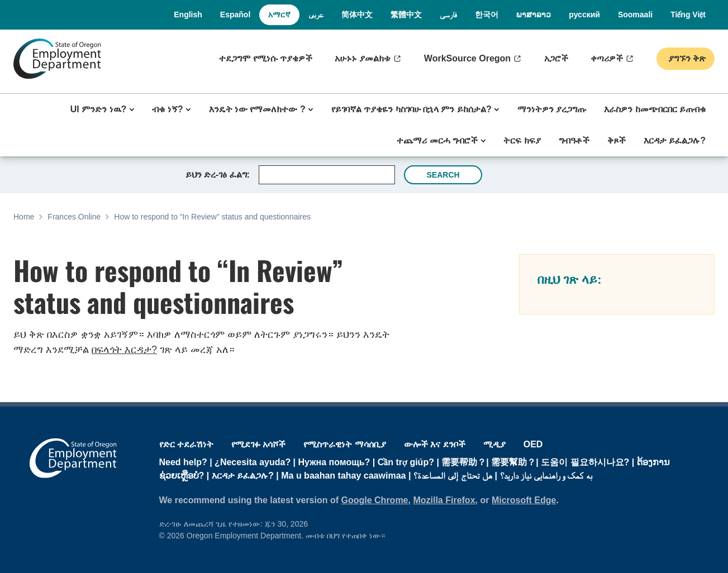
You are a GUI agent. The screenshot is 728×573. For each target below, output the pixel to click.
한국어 (487, 15)
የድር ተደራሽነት (186, 444)
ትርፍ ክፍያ (522, 140)
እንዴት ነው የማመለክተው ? (257, 109)
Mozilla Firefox (444, 500)
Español (235, 15)
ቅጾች (617, 140)
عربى (316, 15)
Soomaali (635, 15)
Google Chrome (375, 500)
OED (533, 444)
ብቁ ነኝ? (167, 109)
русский (584, 15)
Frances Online (74, 217)
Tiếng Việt (688, 15)
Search (443, 175)
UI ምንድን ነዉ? (99, 109)
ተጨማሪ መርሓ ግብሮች (437, 140)
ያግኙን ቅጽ (686, 58)
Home (24, 217)
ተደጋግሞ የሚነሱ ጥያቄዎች (266, 58)
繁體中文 (406, 15)
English (188, 15)
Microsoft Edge (524, 500)
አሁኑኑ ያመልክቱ (362, 58)
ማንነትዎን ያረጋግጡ (552, 109)
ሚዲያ (494, 444)
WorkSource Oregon (467, 58)
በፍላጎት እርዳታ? (124, 350)
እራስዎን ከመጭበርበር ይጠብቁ (655, 109)
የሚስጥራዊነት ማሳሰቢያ (344, 444)
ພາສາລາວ (534, 15)
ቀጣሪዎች (607, 58)
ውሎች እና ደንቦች (435, 444)
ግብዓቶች (574, 140)
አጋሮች (556, 58)
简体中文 (357, 15)
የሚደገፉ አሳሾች (258, 444)
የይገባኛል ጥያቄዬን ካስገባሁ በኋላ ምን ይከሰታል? (411, 109)
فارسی (448, 15)
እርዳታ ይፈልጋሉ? (675, 140)
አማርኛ (279, 15)
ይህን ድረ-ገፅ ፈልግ (216, 175)
